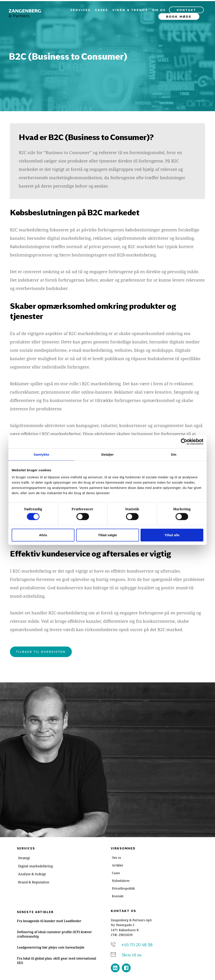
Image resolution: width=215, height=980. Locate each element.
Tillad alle (172, 535)
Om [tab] (173, 454)
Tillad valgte (107, 535)
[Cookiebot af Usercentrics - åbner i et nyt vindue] (184, 442)
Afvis (43, 535)
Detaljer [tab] (107, 454)
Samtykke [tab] (42, 454)
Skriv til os (132, 955)
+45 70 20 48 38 (137, 945)
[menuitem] (81, 10)
